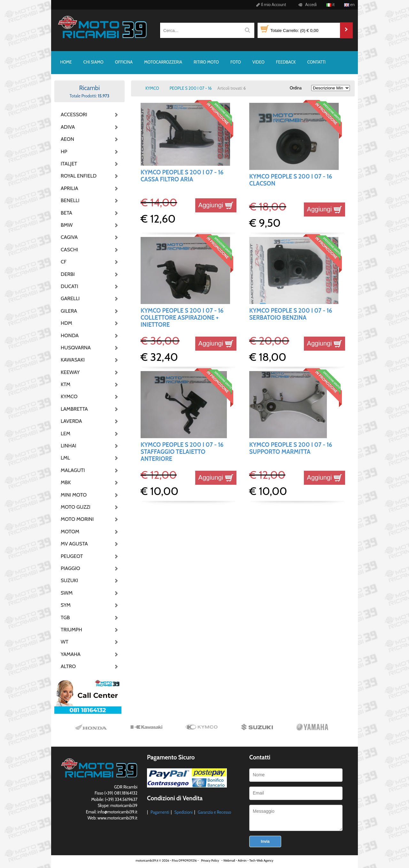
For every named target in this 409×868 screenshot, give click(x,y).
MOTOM (70, 532)
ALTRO (68, 666)
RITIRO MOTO (206, 62)
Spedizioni (183, 812)
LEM (66, 434)
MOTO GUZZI (76, 507)
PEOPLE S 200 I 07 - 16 (191, 88)
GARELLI (70, 298)
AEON (67, 139)
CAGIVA (69, 237)
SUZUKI (69, 580)
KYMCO (69, 396)
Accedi (307, 4)
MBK (66, 482)
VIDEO (259, 62)
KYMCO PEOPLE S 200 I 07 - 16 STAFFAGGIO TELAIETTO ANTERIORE (182, 452)
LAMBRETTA (74, 409)
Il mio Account (270, 4)
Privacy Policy (210, 860)
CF (64, 262)
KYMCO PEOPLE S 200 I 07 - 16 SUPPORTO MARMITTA (291, 448)
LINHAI (69, 446)
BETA (66, 213)
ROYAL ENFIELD (77, 176)
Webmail (229, 860)
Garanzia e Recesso (215, 812)
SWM (67, 593)
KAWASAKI (73, 360)
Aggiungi (216, 205)
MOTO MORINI (77, 519)
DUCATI (69, 286)
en (349, 4)
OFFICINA (124, 62)
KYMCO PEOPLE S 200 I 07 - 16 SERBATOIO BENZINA (291, 314)
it (330, 4)
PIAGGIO (70, 568)
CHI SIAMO (93, 62)
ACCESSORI (74, 114)
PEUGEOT (72, 556)
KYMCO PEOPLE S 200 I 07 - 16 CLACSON (291, 180)
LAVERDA (71, 421)
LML (65, 458)
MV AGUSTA (74, 544)
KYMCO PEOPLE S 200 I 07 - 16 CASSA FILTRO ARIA (182, 176)
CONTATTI (316, 62)
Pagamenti (160, 812)
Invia (265, 841)
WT (65, 642)
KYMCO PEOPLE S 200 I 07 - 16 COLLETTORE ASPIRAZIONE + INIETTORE (182, 318)
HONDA (70, 335)
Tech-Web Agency (261, 860)
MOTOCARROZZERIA (163, 62)
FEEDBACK (286, 62)
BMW (67, 225)
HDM (66, 323)
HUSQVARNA (76, 348)
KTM (66, 384)
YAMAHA (71, 654)
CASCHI (69, 250)
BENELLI (70, 200)
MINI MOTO (74, 495)
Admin (242, 860)
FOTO (236, 62)
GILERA (69, 311)
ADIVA (68, 127)
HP (64, 152)
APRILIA (69, 188)
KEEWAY (70, 372)
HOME (66, 62)
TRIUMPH (71, 630)
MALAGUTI (73, 470)
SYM (66, 605)
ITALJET (69, 164)
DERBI (68, 274)
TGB (65, 617)
